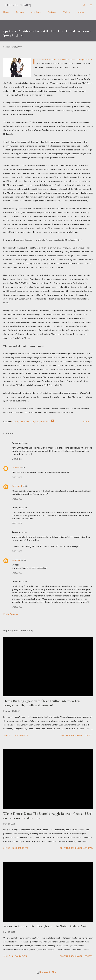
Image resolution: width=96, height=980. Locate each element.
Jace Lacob (17, 486)
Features (52, 12)
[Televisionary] (17, 5)
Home (6, 12)
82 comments (19, 956)
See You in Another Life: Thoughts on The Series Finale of (45, 926)
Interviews (36, 12)
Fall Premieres (27, 422)
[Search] (84, 5)
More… (81, 12)
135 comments (20, 848)
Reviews (20, 12)
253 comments (20, 735)
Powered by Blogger (48, 972)
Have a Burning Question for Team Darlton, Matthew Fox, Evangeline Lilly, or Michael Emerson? (42, 703)
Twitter (67, 12)
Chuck (15, 422)
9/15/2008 (17, 459)
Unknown (16, 468)
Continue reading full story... (76, 735)
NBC (37, 422)
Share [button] (86, 422)
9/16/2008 (17, 573)
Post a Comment (11, 614)
